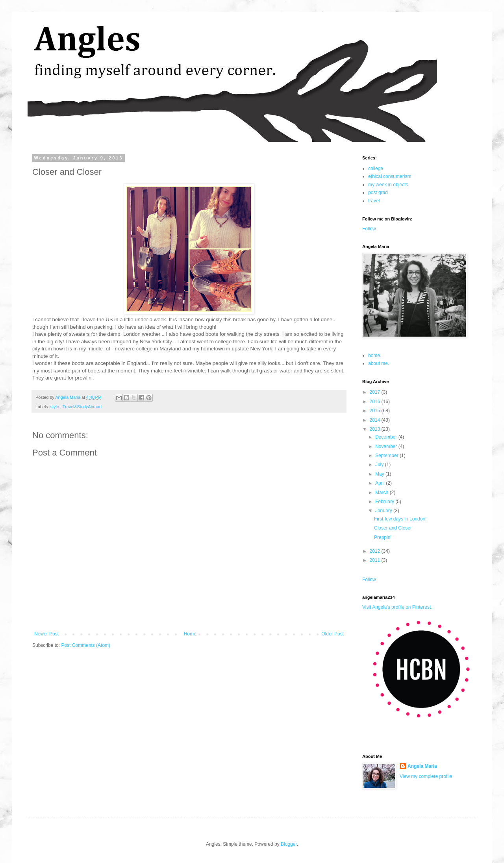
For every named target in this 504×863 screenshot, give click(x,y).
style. (55, 407)
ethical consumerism (390, 176)
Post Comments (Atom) (86, 645)
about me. (379, 363)
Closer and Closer (393, 528)
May (380, 474)
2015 (376, 411)
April (381, 483)
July (380, 465)
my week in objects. (389, 185)
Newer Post (46, 634)
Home (190, 634)
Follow (369, 229)
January (384, 511)
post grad (378, 193)
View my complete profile (426, 776)
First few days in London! (400, 519)
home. (375, 356)
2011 (376, 560)
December (387, 437)
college (376, 169)
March (383, 493)
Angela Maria (422, 766)
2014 (376, 420)
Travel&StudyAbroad (82, 407)
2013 (376, 429)
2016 (376, 402)
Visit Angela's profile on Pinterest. (397, 607)
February (385, 502)
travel (374, 201)
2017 (376, 392)
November (387, 446)
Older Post (333, 634)
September (387, 456)
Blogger (289, 844)
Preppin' (383, 537)
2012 (376, 551)
